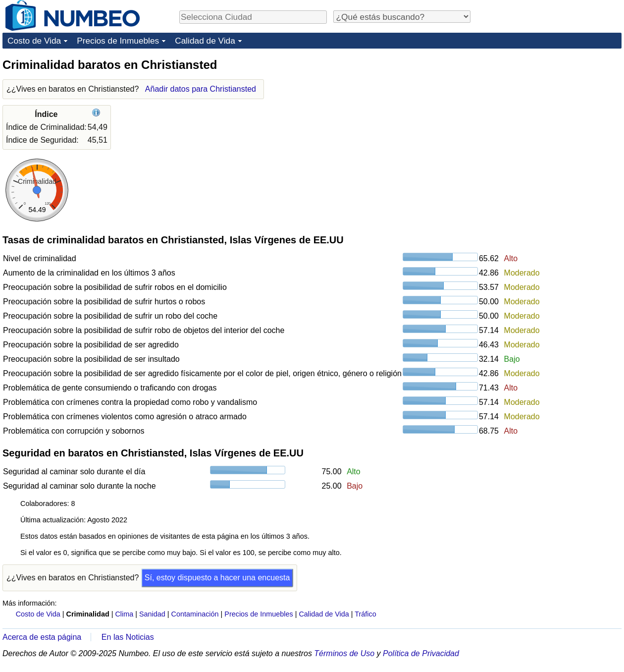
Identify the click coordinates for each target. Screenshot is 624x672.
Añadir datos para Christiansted (201, 89)
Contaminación (195, 614)
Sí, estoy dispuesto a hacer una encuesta (217, 578)
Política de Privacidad (421, 653)
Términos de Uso (344, 653)
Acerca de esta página (42, 637)
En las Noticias (128, 637)
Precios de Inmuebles (118, 41)
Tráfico (365, 614)
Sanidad (152, 614)
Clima (124, 614)
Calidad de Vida (205, 41)
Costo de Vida (34, 41)
